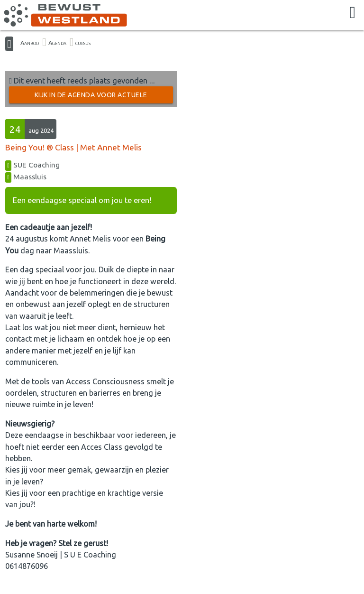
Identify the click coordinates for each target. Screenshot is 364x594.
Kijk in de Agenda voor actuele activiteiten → (91, 97)
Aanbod (30, 43)
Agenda (57, 43)
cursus (83, 43)
